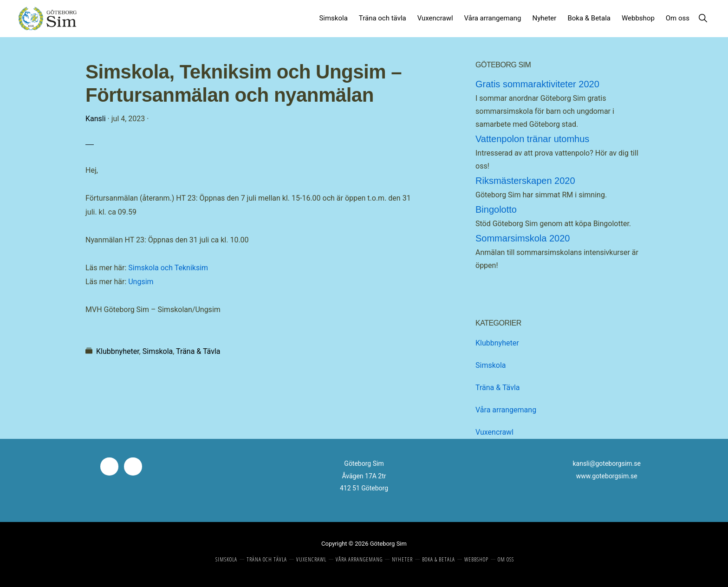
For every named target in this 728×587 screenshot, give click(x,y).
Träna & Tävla (198, 351)
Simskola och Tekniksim (168, 268)
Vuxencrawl (494, 432)
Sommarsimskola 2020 (523, 238)
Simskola (158, 351)
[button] (703, 16)
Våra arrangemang (506, 410)
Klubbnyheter (118, 351)
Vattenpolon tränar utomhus (532, 139)
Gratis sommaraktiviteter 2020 (537, 84)
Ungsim (141, 282)
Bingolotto (496, 209)
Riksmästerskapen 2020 (525, 181)
